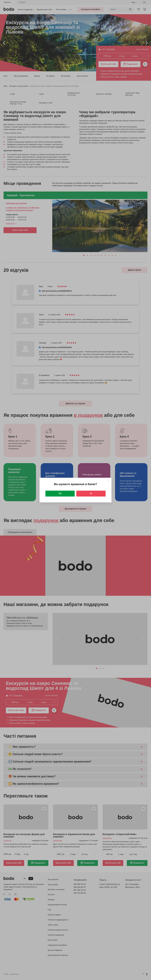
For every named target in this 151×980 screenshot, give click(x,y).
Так (60, 493)
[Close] (108, 481)
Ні (91, 493)
